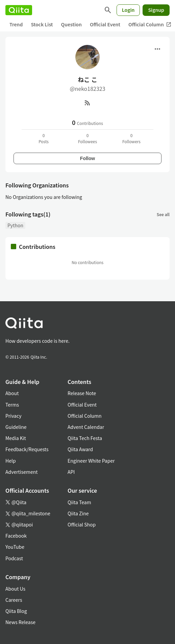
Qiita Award (80, 449)
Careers (14, 600)
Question (71, 24)
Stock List (42, 24)
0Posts (44, 138)
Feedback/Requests (27, 449)
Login (128, 10)
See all (163, 214)
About (12, 393)
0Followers (131, 138)
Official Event (105, 24)
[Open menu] (157, 49)
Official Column (85, 416)
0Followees (87, 138)
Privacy (13, 416)
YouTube (15, 547)
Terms (12, 405)
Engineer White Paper (91, 461)
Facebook (16, 536)
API (71, 472)
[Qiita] (19, 10)
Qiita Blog (16, 611)
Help (11, 461)
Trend (16, 24)
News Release (20, 622)
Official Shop (82, 524)
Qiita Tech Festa (85, 438)
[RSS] (87, 103)
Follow (87, 158)
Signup (156, 10)
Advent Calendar (86, 427)
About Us (15, 589)
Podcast (14, 558)
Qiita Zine (78, 513)
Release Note (82, 393)
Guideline (16, 427)
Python (15, 225)
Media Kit (16, 438)
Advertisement (22, 472)
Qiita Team (79, 502)
